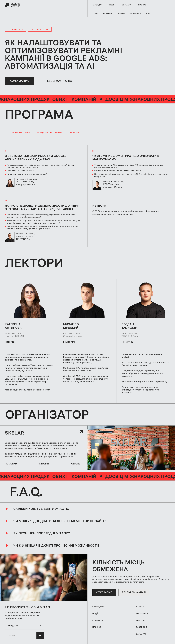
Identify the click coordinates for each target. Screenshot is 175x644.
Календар (97, 5)
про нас (142, 5)
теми (95, 13)
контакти (126, 5)
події (112, 5)
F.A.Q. (149, 13)
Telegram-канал (59, 81)
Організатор (136, 13)
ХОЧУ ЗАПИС (20, 81)
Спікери (121, 13)
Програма (107, 13)
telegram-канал (134, 592)
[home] (13, 5)
